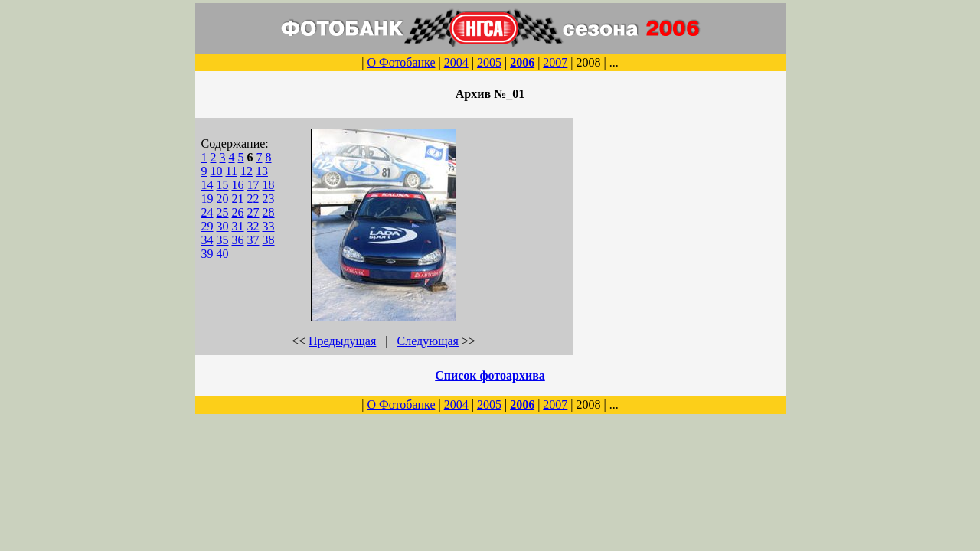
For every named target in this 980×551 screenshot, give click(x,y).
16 (238, 185)
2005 (489, 62)
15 (223, 185)
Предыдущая (342, 341)
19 (207, 199)
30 (223, 226)
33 (269, 226)
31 (238, 226)
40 (223, 254)
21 (238, 199)
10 (217, 171)
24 (207, 212)
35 (223, 240)
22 (253, 199)
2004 (456, 62)
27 (253, 212)
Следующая (428, 341)
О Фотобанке (401, 62)
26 (238, 212)
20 (223, 199)
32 (253, 226)
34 (207, 240)
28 (269, 212)
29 (207, 226)
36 (238, 240)
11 (232, 171)
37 (253, 240)
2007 (555, 62)
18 (269, 185)
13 (262, 171)
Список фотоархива (490, 375)
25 (223, 212)
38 (269, 240)
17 (253, 185)
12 (247, 171)
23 (269, 199)
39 (207, 254)
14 (207, 185)
